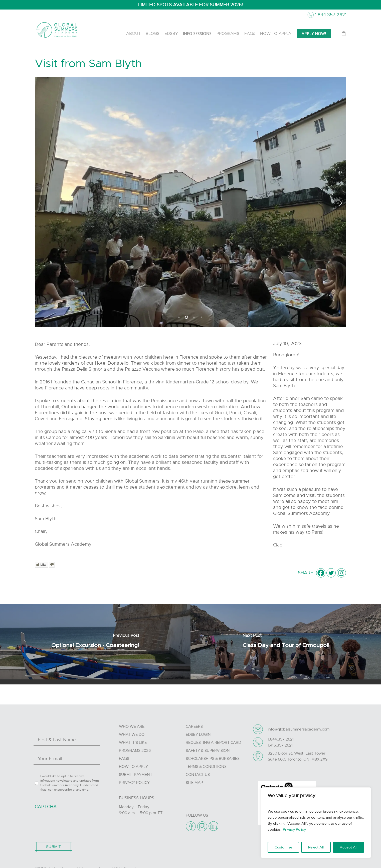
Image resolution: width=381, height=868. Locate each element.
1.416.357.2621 (280, 745)
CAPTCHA (46, 807)
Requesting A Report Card (213, 743)
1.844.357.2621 (331, 15)
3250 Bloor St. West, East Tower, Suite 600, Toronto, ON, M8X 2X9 (298, 756)
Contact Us (198, 775)
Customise (283, 847)
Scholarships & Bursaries (213, 759)
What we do (132, 735)
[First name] (66, 740)
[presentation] (73, 823)
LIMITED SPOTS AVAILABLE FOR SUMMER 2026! (190, 5)
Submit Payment (136, 775)
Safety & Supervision (208, 751)
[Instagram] (341, 573)
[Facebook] (321, 573)
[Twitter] (331, 573)
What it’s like (133, 743)
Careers (194, 727)
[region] (316, 823)
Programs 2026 (135, 751)
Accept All (348, 847)
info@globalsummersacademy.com (299, 729)
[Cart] (344, 34)
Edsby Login (198, 735)
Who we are (132, 727)
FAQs (124, 759)
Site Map (194, 783)
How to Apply (133, 767)
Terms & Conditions (206, 767)
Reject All (316, 847)
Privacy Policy (294, 829)
